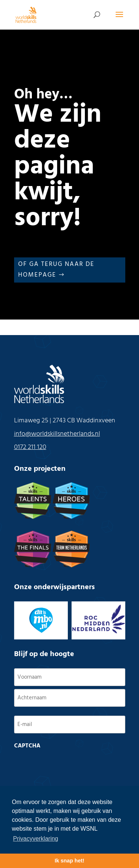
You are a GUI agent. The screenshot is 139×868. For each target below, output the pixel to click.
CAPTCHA (27, 746)
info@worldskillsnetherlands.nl (57, 434)
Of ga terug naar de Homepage (56, 270)
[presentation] (70, 767)
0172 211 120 (30, 447)
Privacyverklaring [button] (36, 839)
